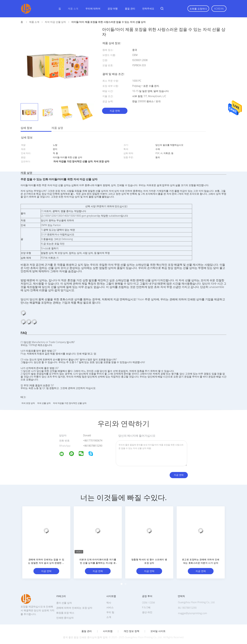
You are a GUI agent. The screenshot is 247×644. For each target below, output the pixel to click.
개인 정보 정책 (131, 631)
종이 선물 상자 (64, 603)
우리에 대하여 (93, 8)
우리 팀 (110, 612)
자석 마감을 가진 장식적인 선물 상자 (70, 403)
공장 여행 (113, 8)
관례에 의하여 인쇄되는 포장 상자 (74, 608)
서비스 (110, 607)
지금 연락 (115, 111)
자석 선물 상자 (44, 403)
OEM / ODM (148, 603)
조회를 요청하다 (198, 9)
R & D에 (146, 607)
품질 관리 (130, 8)
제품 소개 (73, 8)
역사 (109, 603)
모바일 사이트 (158, 631)
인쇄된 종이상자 (65, 618)
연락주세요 (148, 8)
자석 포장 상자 (28, 403)
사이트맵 (108, 631)
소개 (109, 617)
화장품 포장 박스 (65, 613)
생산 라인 (147, 612)
